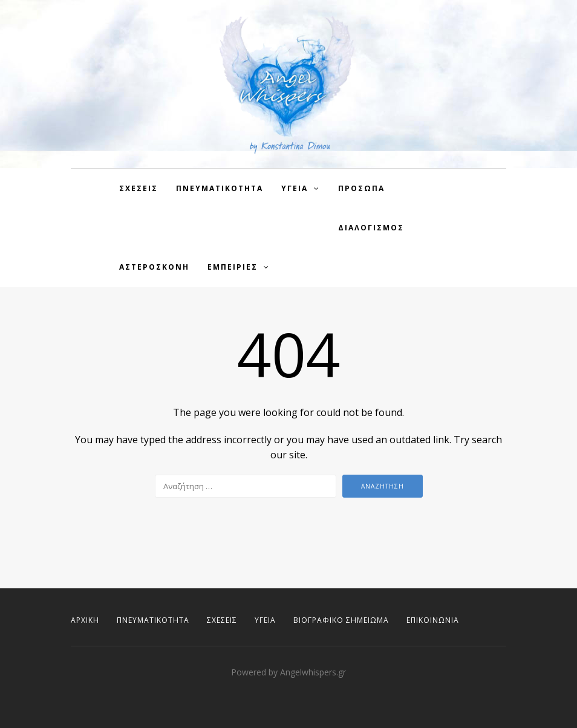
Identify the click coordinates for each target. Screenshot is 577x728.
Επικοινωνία (433, 620)
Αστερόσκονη (154, 267)
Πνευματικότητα (153, 620)
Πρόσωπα (361, 188)
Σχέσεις (222, 620)
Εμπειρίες (233, 267)
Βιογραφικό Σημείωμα (341, 620)
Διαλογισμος (371, 228)
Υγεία (265, 620)
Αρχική (85, 620)
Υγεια (295, 188)
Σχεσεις (139, 188)
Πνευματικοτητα (220, 188)
